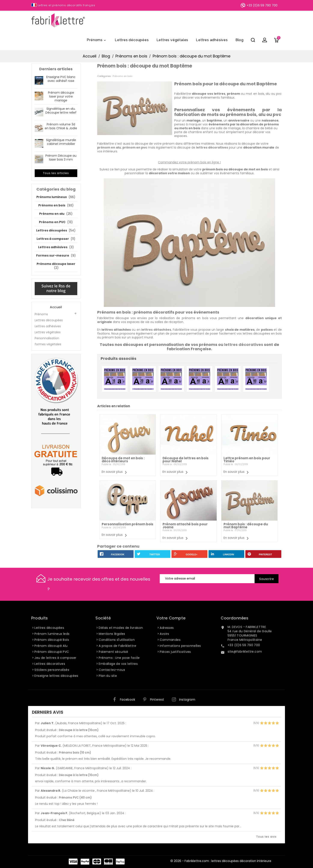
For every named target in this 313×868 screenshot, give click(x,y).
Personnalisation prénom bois (127, 524)
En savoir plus (112, 472)
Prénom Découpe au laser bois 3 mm (61, 158)
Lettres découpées (132, 40)
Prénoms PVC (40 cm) (75, 798)
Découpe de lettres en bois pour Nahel (186, 460)
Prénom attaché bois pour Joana (185, 526)
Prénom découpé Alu (51, 646)
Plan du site (108, 676)
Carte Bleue (108, 862)
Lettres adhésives (212, 40)
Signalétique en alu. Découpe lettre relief (61, 111)
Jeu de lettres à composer (55, 658)
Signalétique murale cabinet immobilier (61, 142)
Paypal (85, 862)
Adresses (167, 628)
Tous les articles (56, 173)
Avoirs (164, 634)
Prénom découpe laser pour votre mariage (61, 96)
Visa (73, 862)
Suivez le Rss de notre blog (56, 288)
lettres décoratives (244, 345)
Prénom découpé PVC (52, 652)
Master (97, 862)
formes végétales (48, 344)
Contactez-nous (112, 670)
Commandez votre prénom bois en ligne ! (189, 162)
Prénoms (97, 40)
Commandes (170, 640)
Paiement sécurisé (113, 652)
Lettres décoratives (50, 664)
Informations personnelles (180, 646)
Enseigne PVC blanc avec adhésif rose (61, 79)
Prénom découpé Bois (52, 640)
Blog (240, 40)
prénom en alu (109, 147)
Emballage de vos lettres (118, 664)
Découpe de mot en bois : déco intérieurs (123, 460)
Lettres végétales (172, 40)
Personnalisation (47, 338)
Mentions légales (112, 634)
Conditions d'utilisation (117, 640)
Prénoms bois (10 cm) (75, 753)
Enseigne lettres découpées (56, 676)
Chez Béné (67, 820)
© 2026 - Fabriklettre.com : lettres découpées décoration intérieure (221, 861)
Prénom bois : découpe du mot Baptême (246, 526)
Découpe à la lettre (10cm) (79, 730)
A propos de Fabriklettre (117, 646)
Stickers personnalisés (52, 670)
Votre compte (171, 618)
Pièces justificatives (175, 652)
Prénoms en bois (123, 76)
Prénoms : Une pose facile (119, 658)
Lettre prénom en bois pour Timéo (247, 460)
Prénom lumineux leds (52, 634)
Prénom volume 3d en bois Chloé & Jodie (61, 126)
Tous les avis (266, 837)
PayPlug (120, 862)
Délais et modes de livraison (121, 628)
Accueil (56, 307)
